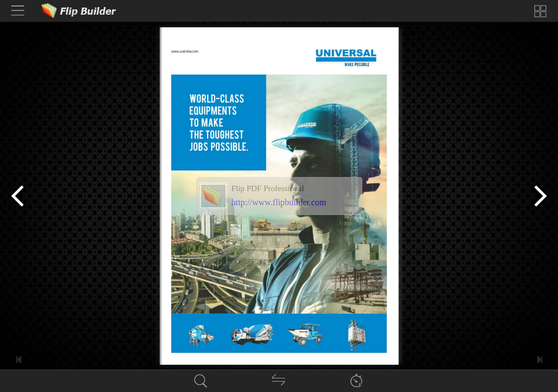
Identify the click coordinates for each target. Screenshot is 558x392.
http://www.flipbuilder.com (279, 202)
